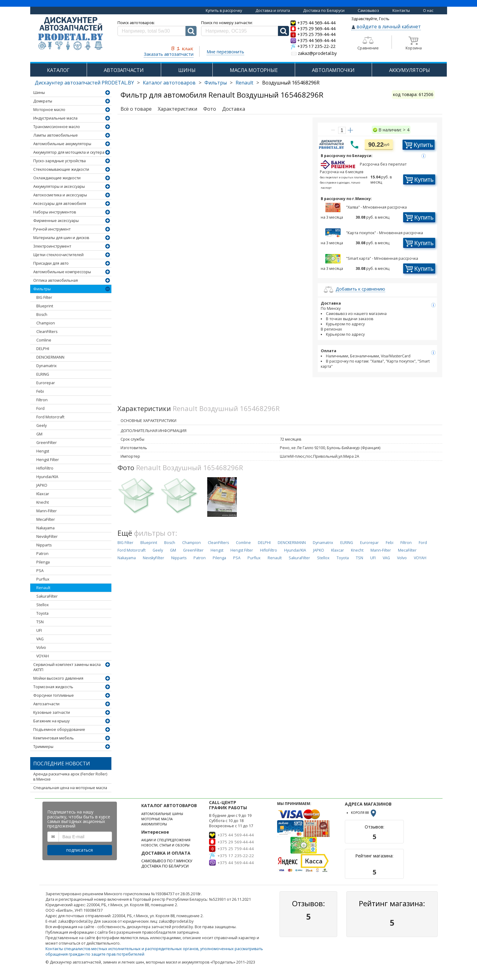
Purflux (43, 579)
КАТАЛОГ (58, 70)
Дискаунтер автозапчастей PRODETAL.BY (84, 83)
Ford (40, 408)
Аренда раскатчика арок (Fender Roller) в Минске (70, 777)
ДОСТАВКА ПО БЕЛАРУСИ (165, 866)
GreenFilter (47, 443)
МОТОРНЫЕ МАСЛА (157, 819)
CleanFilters (47, 332)
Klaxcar (43, 494)
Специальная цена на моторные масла (70, 788)
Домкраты (43, 101)
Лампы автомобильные (56, 135)
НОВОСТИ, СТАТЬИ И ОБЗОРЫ (165, 845)
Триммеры (43, 747)
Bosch (42, 315)
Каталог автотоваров (169, 83)
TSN (40, 622)
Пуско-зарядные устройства (60, 161)
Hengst (43, 451)
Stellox (43, 605)
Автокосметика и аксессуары (60, 195)
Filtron (42, 400)
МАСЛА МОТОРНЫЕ (254, 70)
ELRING (43, 374)
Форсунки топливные (54, 695)
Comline (44, 340)
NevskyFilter (47, 536)
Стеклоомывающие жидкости (61, 169)
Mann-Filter (47, 511)
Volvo (41, 647)
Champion (46, 323)
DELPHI (43, 349)
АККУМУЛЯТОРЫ (410, 70)
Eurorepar (46, 383)
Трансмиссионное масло (57, 127)
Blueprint (45, 306)
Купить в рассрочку (224, 11)
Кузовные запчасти (52, 712)
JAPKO (42, 485)
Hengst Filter (48, 460)
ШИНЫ (187, 70)
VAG (40, 639)
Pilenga (43, 562)
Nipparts (44, 545)
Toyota (42, 613)
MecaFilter (46, 519)
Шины (39, 93)
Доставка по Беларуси (324, 11)
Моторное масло (49, 110)
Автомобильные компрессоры (62, 272)
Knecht (43, 502)
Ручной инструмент (52, 229)
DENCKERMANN (50, 357)
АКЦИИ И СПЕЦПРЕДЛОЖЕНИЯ (166, 840)
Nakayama (45, 528)
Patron (42, 554)
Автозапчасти (46, 704)
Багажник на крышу (51, 721)
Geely (42, 426)
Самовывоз (368, 11)
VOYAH (43, 656)
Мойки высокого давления (58, 678)
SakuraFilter (47, 596)
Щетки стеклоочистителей (58, 255)
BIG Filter (44, 297)
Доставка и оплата (273, 11)
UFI (39, 630)
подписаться (79, 850)
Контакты (401, 11)
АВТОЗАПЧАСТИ (124, 70)
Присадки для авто (51, 263)
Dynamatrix (47, 366)
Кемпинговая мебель (54, 738)
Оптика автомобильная (56, 280)
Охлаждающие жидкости (57, 178)
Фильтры (216, 83)
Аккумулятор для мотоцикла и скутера (69, 152)
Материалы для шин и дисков (61, 238)
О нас (428, 11)
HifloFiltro (45, 468)
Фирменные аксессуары (56, 221)
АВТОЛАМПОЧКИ (333, 70)
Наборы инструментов (55, 212)
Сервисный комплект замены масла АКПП (67, 667)
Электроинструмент (52, 246)
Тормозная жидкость (53, 687)
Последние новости (62, 764)
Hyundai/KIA (47, 477)
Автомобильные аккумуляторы (62, 144)
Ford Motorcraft (50, 417)
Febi (40, 391)
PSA (40, 571)
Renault (244, 83)
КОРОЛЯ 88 (364, 813)
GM (39, 434)
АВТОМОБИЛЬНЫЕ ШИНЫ (162, 814)
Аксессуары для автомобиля (60, 204)
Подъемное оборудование (59, 730)
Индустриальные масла (55, 118)
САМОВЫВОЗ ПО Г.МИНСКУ (167, 861)
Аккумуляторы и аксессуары (59, 186)
